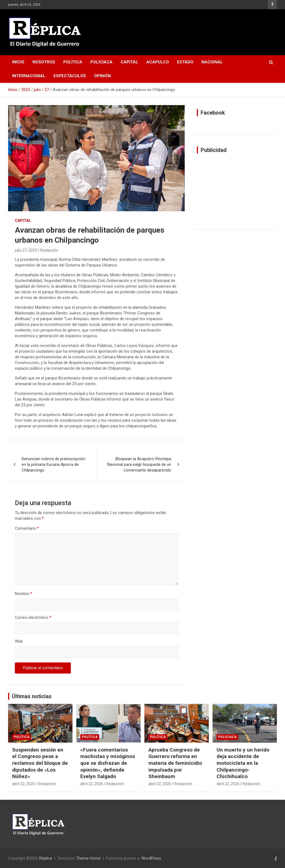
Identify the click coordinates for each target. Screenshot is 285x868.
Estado (185, 62)
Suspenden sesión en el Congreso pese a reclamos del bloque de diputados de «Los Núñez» (40, 763)
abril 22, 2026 (24, 784)
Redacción (49, 250)
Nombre (24, 594)
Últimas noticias (32, 696)
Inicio (18, 62)
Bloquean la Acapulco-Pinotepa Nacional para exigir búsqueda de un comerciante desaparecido (139, 464)
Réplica (46, 858)
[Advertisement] (235, 191)
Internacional (29, 76)
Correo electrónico (33, 617)
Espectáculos (70, 76)
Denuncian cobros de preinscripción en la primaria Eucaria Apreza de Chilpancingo (53, 464)
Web (19, 641)
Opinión (102, 76)
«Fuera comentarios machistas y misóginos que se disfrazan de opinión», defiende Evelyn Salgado (108, 763)
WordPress (151, 858)
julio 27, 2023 (26, 250)
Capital (129, 62)
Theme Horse (88, 858)
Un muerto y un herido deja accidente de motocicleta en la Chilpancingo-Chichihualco (243, 763)
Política (73, 62)
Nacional (212, 62)
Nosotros (44, 62)
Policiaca (101, 62)
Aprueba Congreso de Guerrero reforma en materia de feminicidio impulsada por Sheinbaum (175, 763)
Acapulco (158, 62)
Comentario (27, 528)
